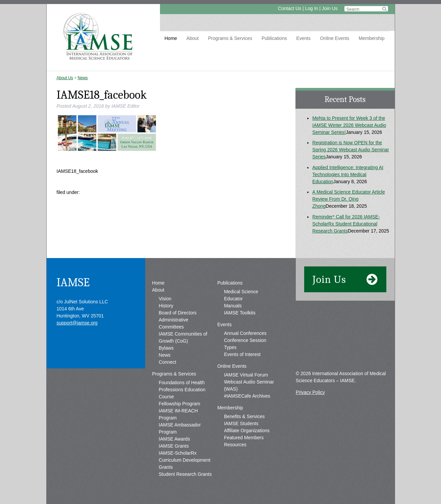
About (193, 38)
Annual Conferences (245, 333)
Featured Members (244, 438)
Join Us (330, 8)
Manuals (233, 306)
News (83, 78)
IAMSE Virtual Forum (246, 375)
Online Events (335, 38)
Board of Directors (178, 313)
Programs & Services (230, 38)
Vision (165, 299)
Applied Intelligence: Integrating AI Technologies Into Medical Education (348, 174)
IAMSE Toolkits (240, 313)
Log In (311, 8)
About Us (65, 78)
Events (303, 38)
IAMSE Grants (174, 446)
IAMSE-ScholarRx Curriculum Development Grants (184, 460)
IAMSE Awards (174, 439)
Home (171, 38)
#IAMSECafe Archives (247, 396)
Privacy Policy (310, 392)
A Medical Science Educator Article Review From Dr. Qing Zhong (348, 199)
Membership (371, 38)
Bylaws (166, 348)
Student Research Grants (185, 474)
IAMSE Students (241, 423)
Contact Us (290, 8)
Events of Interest (242, 354)
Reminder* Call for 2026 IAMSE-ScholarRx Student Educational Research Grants (346, 224)
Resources (235, 445)
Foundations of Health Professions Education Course (182, 390)
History (166, 306)
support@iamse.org (77, 323)
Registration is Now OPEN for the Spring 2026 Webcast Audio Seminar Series (351, 150)
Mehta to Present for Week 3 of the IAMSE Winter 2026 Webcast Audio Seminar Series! (349, 125)
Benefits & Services (244, 416)
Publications (274, 38)
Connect (167, 362)
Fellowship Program (179, 404)
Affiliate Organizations (247, 431)
